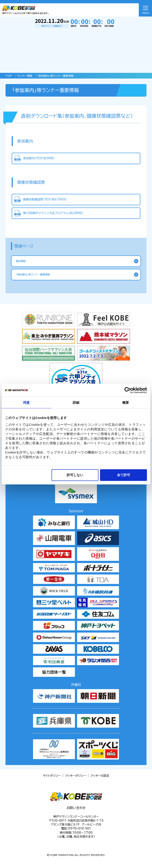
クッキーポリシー (76, 776)
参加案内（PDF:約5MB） (39, 158)
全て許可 (124, 475)
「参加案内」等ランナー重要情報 (55, 76)
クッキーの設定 (100, 776)
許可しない (75, 475)
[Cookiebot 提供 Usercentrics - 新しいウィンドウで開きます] (128, 390)
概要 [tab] (126, 403)
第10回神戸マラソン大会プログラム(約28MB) (53, 213)
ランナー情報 (25, 76)
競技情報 (21, 261)
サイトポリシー (52, 776)
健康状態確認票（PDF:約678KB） (45, 199)
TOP (9, 76)
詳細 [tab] (76, 403)
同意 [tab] (26, 403)
